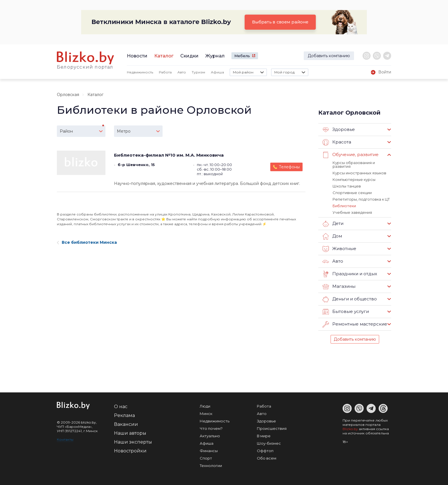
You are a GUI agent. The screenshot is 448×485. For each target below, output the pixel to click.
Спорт (206, 458)
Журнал (215, 56)
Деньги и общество (350, 299)
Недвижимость (140, 72)
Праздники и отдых (350, 274)
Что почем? (211, 428)
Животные (339, 249)
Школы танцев (347, 186)
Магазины (339, 287)
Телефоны (289, 167)
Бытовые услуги (346, 312)
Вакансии (126, 424)
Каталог (164, 56)
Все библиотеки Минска (87, 242)
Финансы (209, 451)
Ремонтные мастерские (355, 324)
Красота (337, 142)
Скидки (189, 56)
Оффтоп (265, 451)
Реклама (124, 415)
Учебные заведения (352, 212)
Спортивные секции (352, 193)
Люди (205, 406)
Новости (137, 56)
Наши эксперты (133, 442)
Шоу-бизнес (269, 443)
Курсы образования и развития (354, 164)
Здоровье (339, 130)
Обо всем (267, 458)
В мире (264, 436)
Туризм (198, 72)
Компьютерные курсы (354, 179)
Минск (206, 414)
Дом (332, 236)
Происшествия (272, 428)
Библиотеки (344, 206)
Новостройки (130, 451)
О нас (121, 407)
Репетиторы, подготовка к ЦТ (361, 199)
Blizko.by (350, 429)
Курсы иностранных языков (359, 173)
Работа (165, 72)
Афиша (217, 72)
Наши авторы (130, 433)
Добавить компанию (329, 56)
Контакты (65, 439)
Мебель (242, 56)
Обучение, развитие (351, 155)
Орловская (68, 95)
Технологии (211, 466)
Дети (333, 224)
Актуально (210, 436)
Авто (182, 72)
